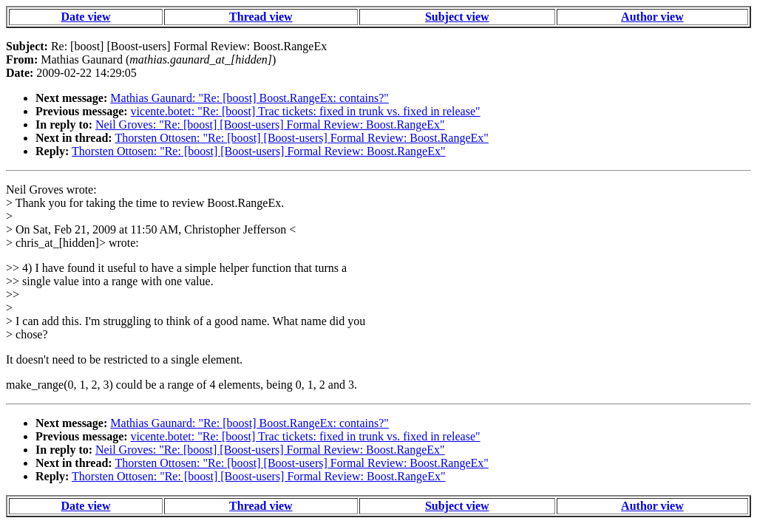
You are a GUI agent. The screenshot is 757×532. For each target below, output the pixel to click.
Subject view (457, 17)
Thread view (261, 17)
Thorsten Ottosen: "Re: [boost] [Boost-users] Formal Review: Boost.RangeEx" (301, 138)
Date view (85, 17)
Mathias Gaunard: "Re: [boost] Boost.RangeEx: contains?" (249, 98)
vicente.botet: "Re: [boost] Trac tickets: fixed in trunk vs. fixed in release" (306, 111)
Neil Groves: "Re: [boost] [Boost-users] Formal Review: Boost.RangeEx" (270, 125)
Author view (652, 17)
